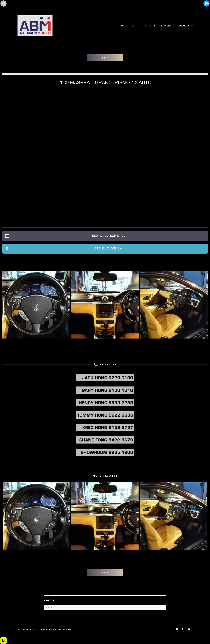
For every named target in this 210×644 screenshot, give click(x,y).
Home (124, 26)
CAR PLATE (149, 26)
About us (184, 26)
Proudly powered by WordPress (56, 630)
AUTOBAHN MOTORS (28, 630)
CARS (135, 26)
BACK (105, 58)
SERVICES (165, 26)
